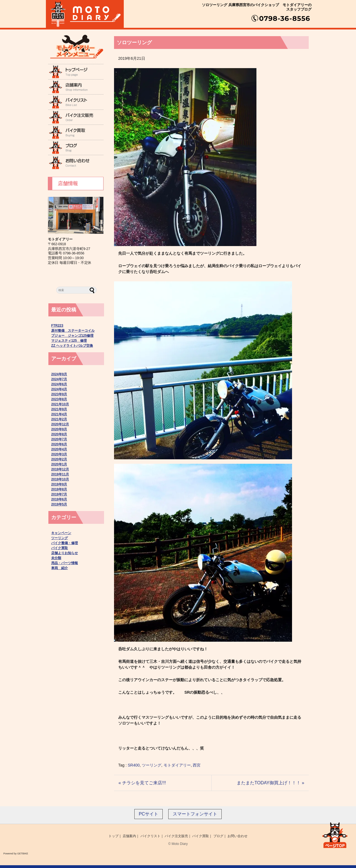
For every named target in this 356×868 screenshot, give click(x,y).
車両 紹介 (60, 568)
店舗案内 (129, 836)
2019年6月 (59, 499)
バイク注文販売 (176, 836)
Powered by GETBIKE (16, 854)
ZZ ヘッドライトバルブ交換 (72, 346)
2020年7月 (59, 439)
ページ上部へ (335, 834)
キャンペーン (61, 533)
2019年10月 (60, 479)
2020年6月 (59, 444)
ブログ (218, 836)
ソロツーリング (134, 43)
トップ (113, 836)
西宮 (197, 765)
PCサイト (149, 814)
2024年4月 (59, 389)
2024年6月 (59, 384)
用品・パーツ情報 (65, 563)
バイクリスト (150, 836)
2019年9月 (59, 484)
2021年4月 (59, 414)
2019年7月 (59, 494)
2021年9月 (59, 409)
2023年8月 (59, 399)
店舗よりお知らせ (65, 553)
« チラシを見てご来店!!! (142, 783)
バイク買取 (60, 548)
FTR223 (57, 326)
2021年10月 (60, 404)
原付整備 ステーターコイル (73, 331)
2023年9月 (59, 394)
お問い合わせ (238, 836)
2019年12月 (60, 469)
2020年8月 (59, 434)
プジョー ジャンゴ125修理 (72, 336)
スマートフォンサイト (195, 814)
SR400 (134, 765)
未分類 (56, 558)
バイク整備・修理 (65, 543)
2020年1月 (59, 464)
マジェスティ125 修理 (69, 341)
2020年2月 (59, 459)
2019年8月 (59, 489)
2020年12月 (60, 424)
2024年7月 (59, 379)
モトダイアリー (177, 765)
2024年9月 (59, 374)
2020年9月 (59, 429)
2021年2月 (59, 419)
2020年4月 (59, 449)
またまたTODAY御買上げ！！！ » (270, 783)
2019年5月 (59, 504)
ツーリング (152, 765)
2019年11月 (60, 474)
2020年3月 (59, 454)
